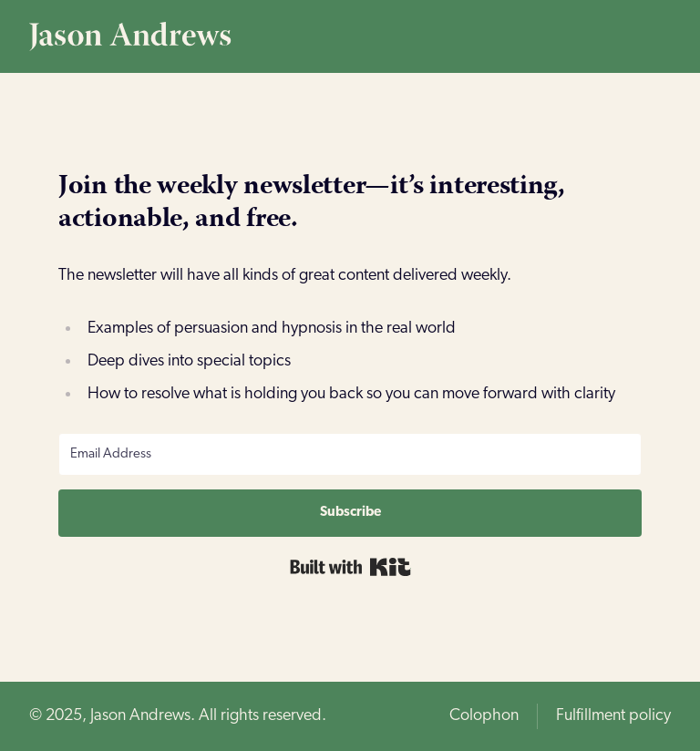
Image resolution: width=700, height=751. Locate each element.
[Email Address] (350, 454)
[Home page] (350, 36)
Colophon (484, 716)
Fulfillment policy (613, 716)
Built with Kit (350, 567)
